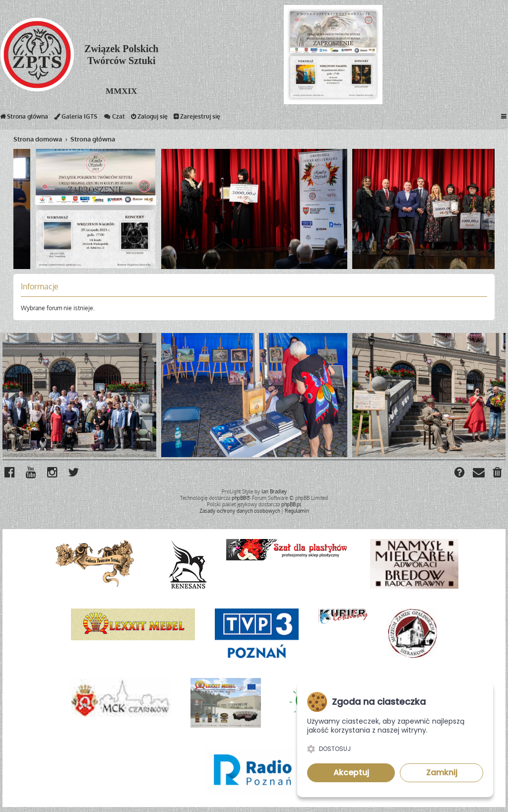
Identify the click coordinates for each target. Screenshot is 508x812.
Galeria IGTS (76, 119)
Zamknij (442, 773)
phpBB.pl (291, 504)
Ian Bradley (274, 491)
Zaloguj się (149, 119)
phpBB (239, 498)
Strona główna (24, 119)
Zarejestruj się (197, 119)
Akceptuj (351, 773)
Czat (114, 119)
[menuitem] (498, 474)
